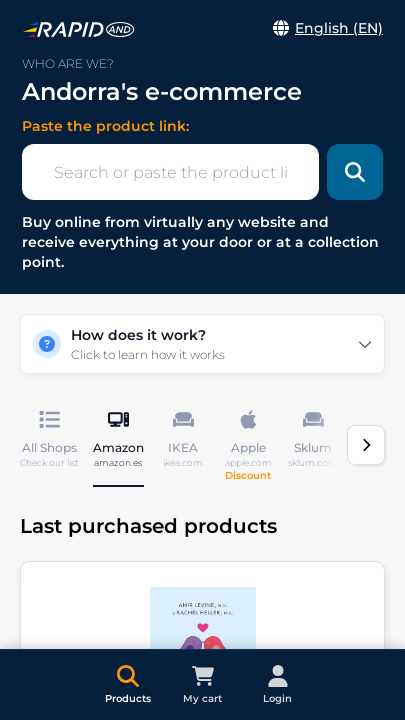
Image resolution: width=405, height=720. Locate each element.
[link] (78, 29)
